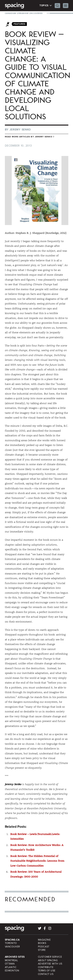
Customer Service (50, 957)
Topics (46, 6)
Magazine (44, 940)
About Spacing (48, 960)
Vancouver (12, 947)
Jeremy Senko (20, 130)
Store (42, 950)
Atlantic (11, 967)
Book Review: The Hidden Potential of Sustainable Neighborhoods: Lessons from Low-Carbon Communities (37, 861)
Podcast (44, 947)
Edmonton (12, 971)
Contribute (46, 967)
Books (42, 943)
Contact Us (46, 974)
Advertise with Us (50, 964)
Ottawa (10, 964)
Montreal (11, 960)
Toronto (11, 943)
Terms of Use (47, 971)
